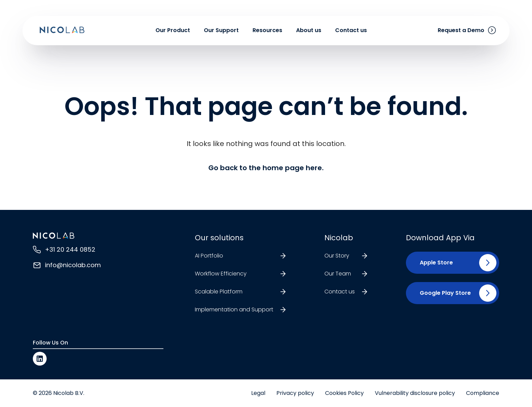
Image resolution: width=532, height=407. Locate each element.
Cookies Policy (344, 393)
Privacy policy (295, 393)
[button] (434, 263)
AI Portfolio (209, 256)
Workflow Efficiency (221, 274)
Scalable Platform (219, 292)
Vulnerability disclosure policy (415, 393)
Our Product (173, 32)
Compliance (483, 393)
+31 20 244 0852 (70, 249)
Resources (267, 32)
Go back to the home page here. (266, 168)
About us (309, 32)
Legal (258, 393)
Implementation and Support (234, 309)
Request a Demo (461, 32)
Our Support (221, 32)
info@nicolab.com (73, 265)
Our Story (337, 256)
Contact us (351, 32)
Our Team (338, 274)
